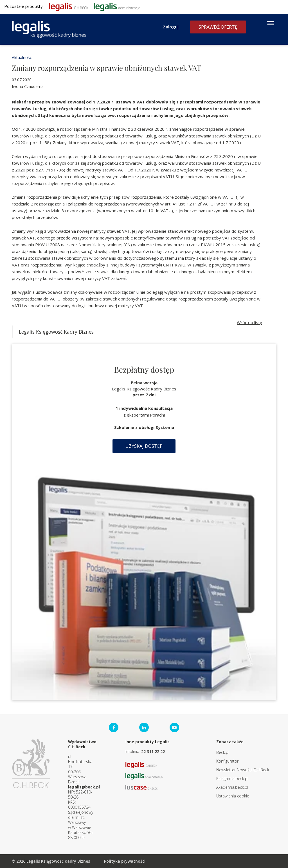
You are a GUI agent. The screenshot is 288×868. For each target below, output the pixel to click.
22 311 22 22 (153, 751)
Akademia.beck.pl (232, 787)
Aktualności (22, 57)
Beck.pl (223, 752)
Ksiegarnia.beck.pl (232, 778)
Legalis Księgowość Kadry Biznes (56, 332)
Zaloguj (171, 27)
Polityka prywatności (125, 861)
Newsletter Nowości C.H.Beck (243, 770)
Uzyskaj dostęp (144, 446)
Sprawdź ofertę (218, 27)
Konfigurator (227, 761)
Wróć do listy (249, 322)
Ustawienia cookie (233, 796)
